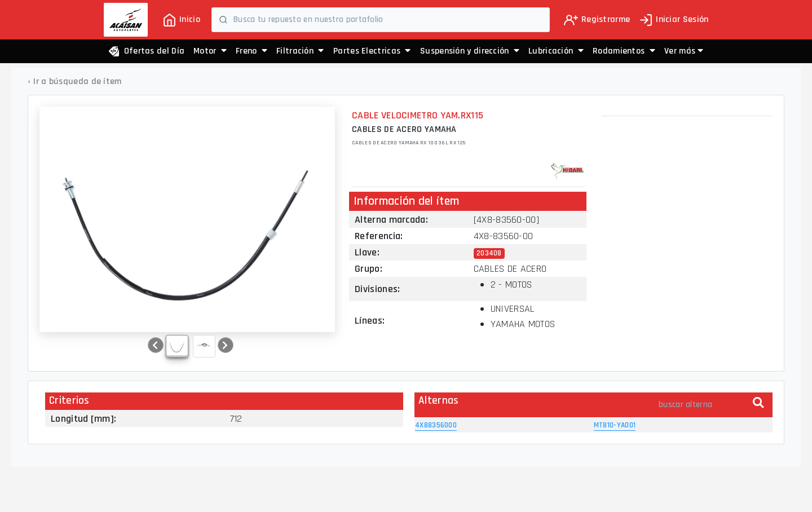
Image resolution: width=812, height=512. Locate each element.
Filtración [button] (300, 51)
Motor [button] (210, 51)
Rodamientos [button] (624, 51)
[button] (684, 51)
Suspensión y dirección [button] (470, 51)
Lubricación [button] (556, 51)
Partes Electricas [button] (372, 51)
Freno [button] (251, 51)
